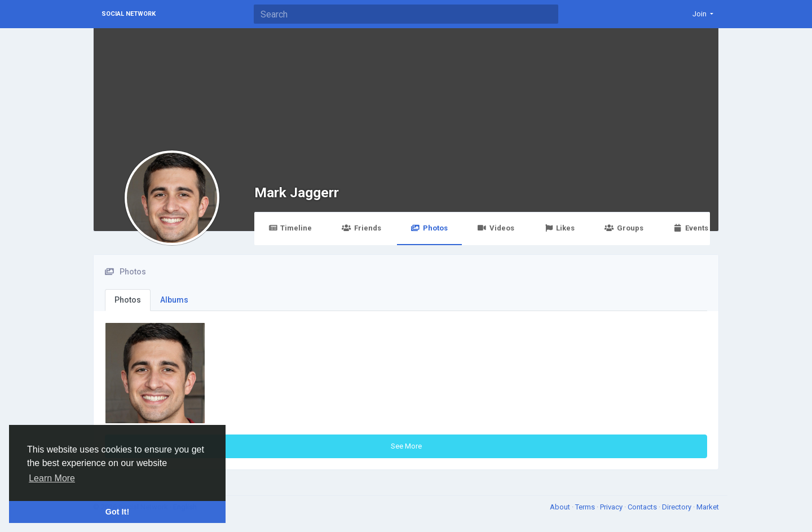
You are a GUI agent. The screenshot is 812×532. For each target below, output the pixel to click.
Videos (496, 228)
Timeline (290, 228)
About (561, 507)
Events (691, 228)
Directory (678, 507)
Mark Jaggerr (297, 192)
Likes (559, 228)
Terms (586, 507)
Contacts (643, 507)
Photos (429, 228)
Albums (174, 300)
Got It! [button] (117, 512)
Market (708, 507)
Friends (361, 228)
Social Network (129, 14)
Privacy (612, 507)
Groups (624, 228)
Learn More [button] (52, 478)
